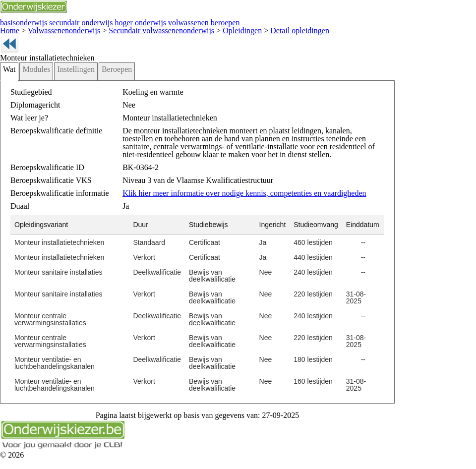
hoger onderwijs (118, 22)
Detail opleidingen (253, 29)
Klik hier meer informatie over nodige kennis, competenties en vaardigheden (225, 198)
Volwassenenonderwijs (54, 29)
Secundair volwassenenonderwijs (137, 29)
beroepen (191, 22)
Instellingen (66, 84)
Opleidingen (206, 29)
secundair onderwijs (68, 22)
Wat (8, 84)
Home (8, 29)
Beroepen (102, 84)
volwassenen (159, 22)
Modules (32, 84)
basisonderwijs (20, 22)
